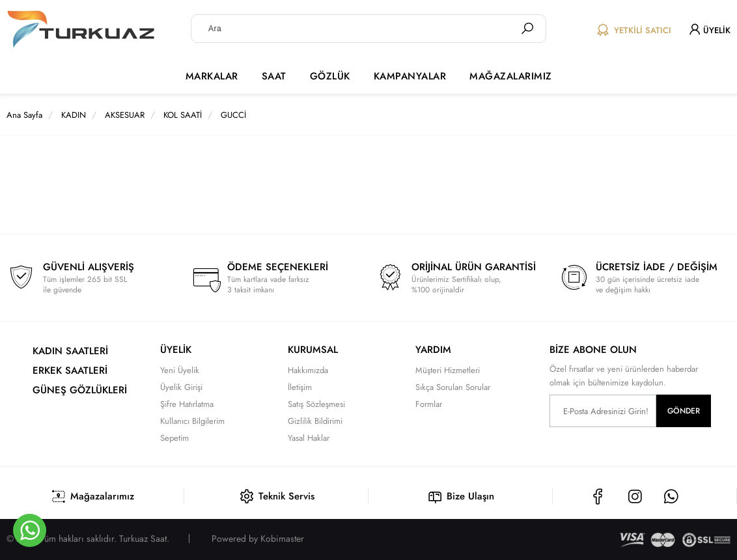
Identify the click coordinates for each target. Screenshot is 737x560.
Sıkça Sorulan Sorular (453, 387)
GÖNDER (684, 411)
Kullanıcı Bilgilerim (192, 421)
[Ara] (527, 29)
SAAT (274, 76)
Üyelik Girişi (181, 387)
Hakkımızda (308, 370)
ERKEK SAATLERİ (70, 371)
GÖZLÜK (330, 76)
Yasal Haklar (309, 438)
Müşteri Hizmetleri (448, 370)
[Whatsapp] (30, 530)
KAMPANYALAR (410, 76)
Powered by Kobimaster (258, 539)
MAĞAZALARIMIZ (511, 76)
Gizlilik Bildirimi (315, 421)
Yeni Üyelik (180, 370)
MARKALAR (212, 76)
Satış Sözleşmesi (316, 404)
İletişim (300, 387)
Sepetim (174, 438)
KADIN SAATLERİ (70, 351)
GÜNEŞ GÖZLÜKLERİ (80, 390)
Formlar (429, 404)
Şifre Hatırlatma (187, 404)
